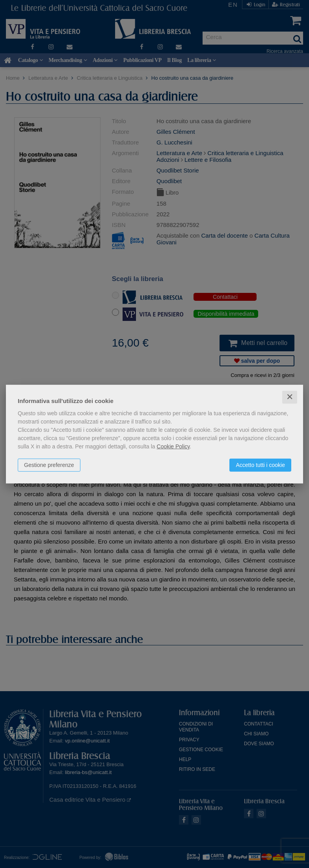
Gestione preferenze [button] (49, 465)
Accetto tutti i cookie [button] (260, 465)
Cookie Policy (173, 446)
